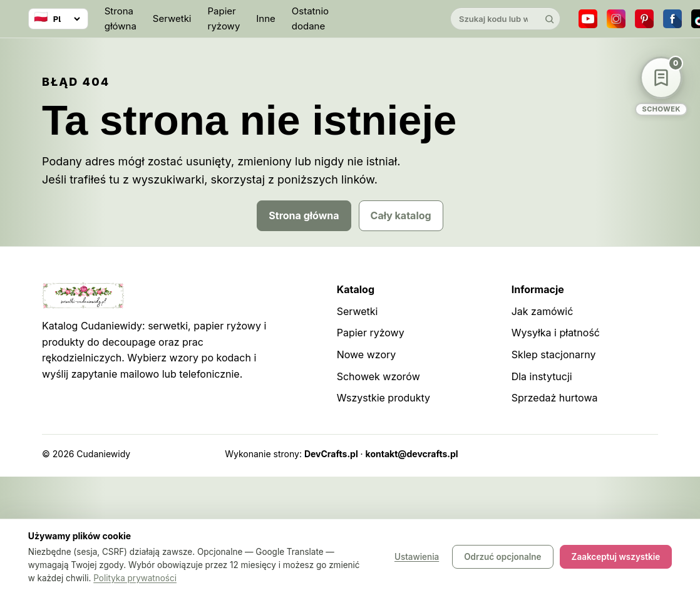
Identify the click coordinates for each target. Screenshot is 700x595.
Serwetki (172, 18)
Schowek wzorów (378, 376)
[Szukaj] (549, 19)
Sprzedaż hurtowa (555, 398)
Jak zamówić (543, 311)
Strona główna (121, 18)
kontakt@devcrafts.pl (412, 454)
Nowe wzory (367, 354)
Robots (610, 454)
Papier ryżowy (224, 18)
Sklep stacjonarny (554, 354)
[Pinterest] (644, 19)
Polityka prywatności (135, 578)
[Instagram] (616, 19)
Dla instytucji (542, 376)
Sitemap (570, 454)
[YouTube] (588, 19)
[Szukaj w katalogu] (495, 19)
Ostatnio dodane (310, 18)
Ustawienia (417, 557)
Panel (646, 454)
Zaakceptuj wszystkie (616, 557)
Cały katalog (401, 215)
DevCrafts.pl (331, 454)
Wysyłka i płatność (556, 333)
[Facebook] (672, 19)
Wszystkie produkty (383, 398)
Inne (266, 18)
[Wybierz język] (58, 19)
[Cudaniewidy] (389, 19)
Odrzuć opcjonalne (502, 557)
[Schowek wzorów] (661, 86)
